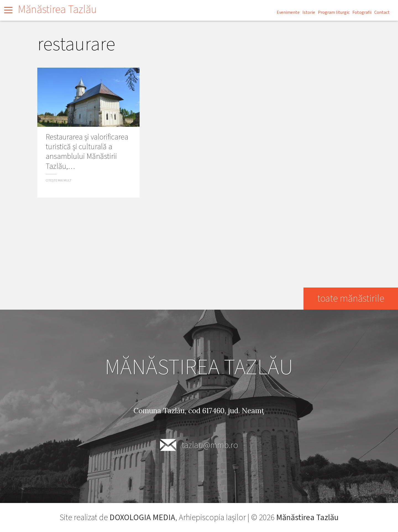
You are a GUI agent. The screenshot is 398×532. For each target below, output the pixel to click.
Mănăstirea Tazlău (57, 10)
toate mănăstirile (350, 298)
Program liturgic (334, 12)
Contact (382, 12)
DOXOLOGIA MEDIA (142, 517)
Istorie (309, 12)
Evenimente (288, 12)
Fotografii (362, 12)
